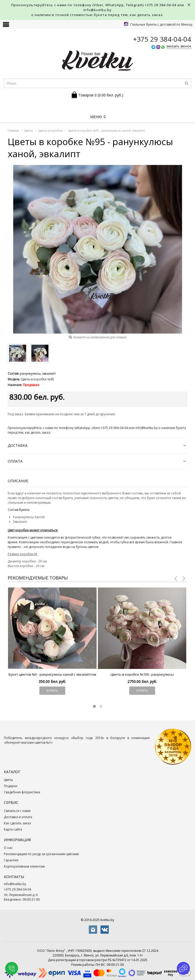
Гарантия (11, 860)
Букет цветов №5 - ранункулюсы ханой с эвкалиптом (52, 674)
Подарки (11, 786)
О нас (8, 848)
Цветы (8, 780)
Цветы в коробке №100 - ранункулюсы (142, 674)
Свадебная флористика (22, 792)
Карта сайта (13, 829)
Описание (18, 481)
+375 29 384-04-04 (161, 5)
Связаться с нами (17, 811)
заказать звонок (179, 46)
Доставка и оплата (18, 817)
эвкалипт (49, 374)
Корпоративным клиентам (24, 866)
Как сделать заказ (17, 823)
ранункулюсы (30, 374)
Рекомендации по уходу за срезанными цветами (41, 854)
